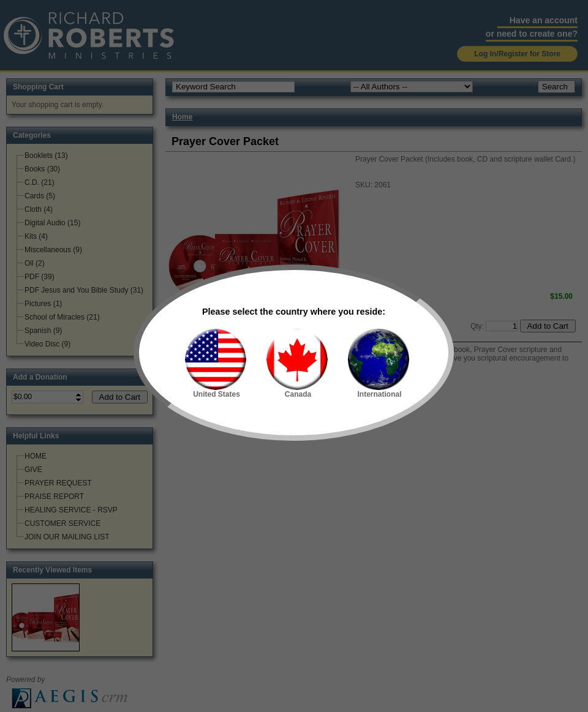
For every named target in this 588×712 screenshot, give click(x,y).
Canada (297, 364)
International (379, 364)
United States (216, 364)
